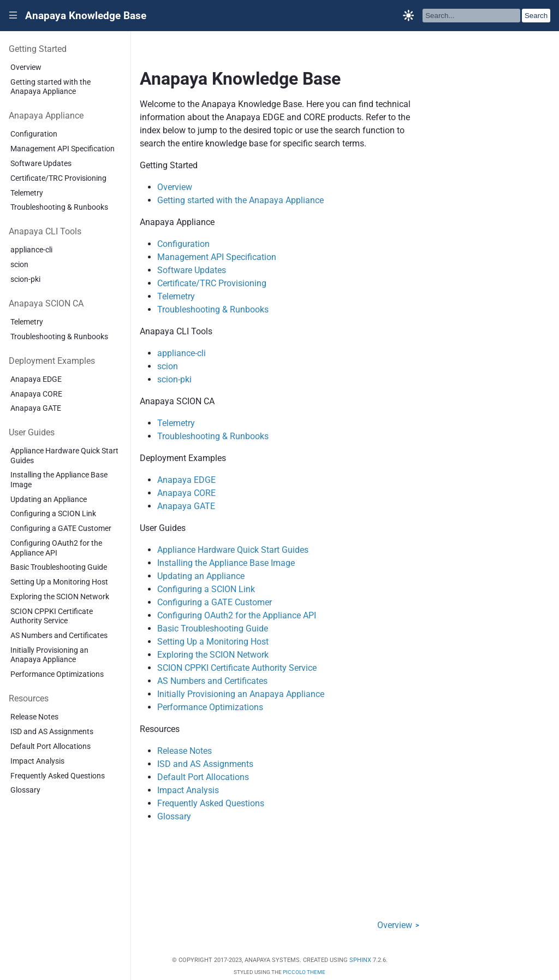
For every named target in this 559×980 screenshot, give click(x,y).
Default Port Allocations (50, 746)
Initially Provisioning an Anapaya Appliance (49, 655)
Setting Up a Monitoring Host (59, 582)
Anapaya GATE (36, 408)
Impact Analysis (37, 761)
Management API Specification (63, 149)
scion (19, 265)
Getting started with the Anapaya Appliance (50, 87)
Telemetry (27, 193)
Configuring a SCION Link (53, 514)
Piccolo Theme (304, 972)
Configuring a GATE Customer (61, 529)
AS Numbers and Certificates (59, 636)
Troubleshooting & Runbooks (59, 207)
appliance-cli (31, 250)
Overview (26, 67)
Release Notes (34, 717)
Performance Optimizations (57, 674)
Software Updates (41, 164)
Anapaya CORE (36, 394)
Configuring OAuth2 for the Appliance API (56, 548)
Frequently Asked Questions (58, 776)
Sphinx (360, 960)
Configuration (34, 134)
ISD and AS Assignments (52, 732)
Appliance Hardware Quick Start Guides (64, 456)
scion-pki (25, 279)
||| (13, 16)
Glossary (25, 790)
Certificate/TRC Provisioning (58, 178)
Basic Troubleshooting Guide (59, 567)
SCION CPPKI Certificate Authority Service (52, 616)
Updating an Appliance (49, 500)
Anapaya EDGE (36, 379)
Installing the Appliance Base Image (59, 480)
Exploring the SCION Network (60, 597)
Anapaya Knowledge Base (86, 16)
